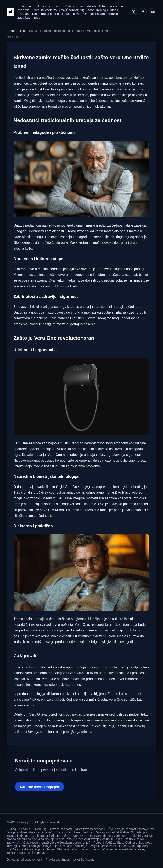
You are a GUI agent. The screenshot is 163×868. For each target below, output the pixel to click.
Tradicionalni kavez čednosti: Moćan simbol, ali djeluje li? (94, 832)
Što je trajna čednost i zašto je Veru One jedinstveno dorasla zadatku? (79, 836)
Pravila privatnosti (58, 860)
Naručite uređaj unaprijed (39, 787)
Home (11, 31)
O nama (25, 829)
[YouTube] (153, 12)
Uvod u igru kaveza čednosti (41, 6)
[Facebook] (143, 12)
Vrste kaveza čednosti (80, 6)
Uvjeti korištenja (84, 860)
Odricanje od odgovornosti (24, 860)
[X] (133, 12)
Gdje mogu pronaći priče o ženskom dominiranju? (57, 843)
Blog (37, 18)
